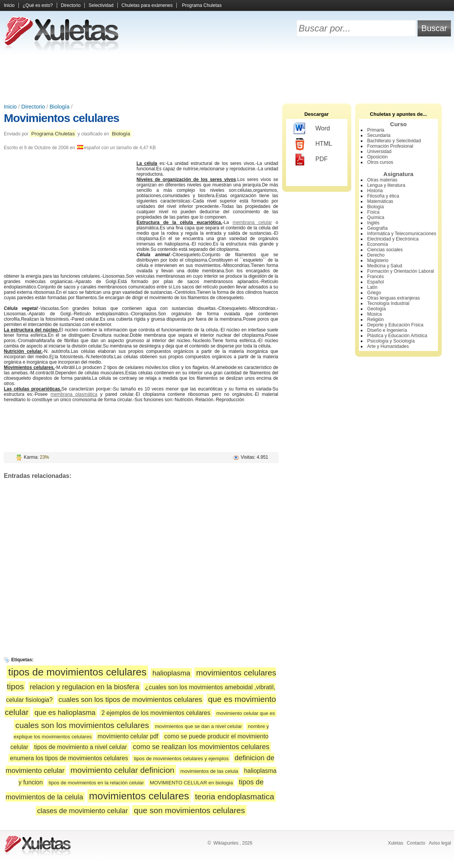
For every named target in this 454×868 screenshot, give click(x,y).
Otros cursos (380, 162)
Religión (376, 320)
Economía (378, 244)
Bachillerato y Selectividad (394, 141)
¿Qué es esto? (38, 5)
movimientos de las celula (209, 771)
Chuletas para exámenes (147, 5)
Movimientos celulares (62, 118)
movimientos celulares (139, 796)
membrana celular (252, 222)
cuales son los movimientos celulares (82, 725)
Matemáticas (380, 201)
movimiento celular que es (246, 713)
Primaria (376, 130)
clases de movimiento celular (83, 811)
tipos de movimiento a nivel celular (81, 747)
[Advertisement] (227, 77)
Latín (373, 287)
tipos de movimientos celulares (77, 672)
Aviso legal (440, 843)
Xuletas (395, 843)
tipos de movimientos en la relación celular (96, 783)
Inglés (373, 223)
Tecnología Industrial (388, 303)
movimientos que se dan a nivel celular (198, 726)
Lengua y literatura (386, 185)
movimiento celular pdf (128, 736)
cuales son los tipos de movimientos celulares (131, 699)
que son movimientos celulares (189, 810)
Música (375, 314)
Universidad (379, 152)
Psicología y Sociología (391, 341)
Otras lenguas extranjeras (394, 298)
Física (373, 212)
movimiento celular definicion (123, 770)
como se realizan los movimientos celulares (201, 747)
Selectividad (101, 5)
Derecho (376, 255)
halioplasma (171, 673)
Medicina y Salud (385, 266)
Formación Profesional (390, 146)
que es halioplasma (65, 712)
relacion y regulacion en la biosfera (85, 687)
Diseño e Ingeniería (387, 330)
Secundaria (379, 135)
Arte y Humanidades (388, 346)
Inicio (9, 5)
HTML (313, 144)
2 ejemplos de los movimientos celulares (156, 713)
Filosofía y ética (383, 196)
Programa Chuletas (202, 5)
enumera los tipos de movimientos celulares (69, 758)
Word (312, 129)
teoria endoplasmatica (235, 796)
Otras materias (382, 180)
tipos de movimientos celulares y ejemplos (181, 758)
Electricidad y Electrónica (393, 239)
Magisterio (378, 260)
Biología (59, 107)
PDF (311, 160)
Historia (375, 191)
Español (376, 282)
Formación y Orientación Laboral (401, 271)
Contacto (416, 843)
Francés (376, 277)
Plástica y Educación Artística (397, 336)
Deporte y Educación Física (396, 325)
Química (376, 217)
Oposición (378, 157)
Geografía (378, 228)
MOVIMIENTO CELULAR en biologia (192, 783)
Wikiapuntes (226, 843)
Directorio (71, 5)
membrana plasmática (74, 394)
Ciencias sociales (385, 250)
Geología (377, 309)
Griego (374, 293)
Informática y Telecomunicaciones (402, 234)
